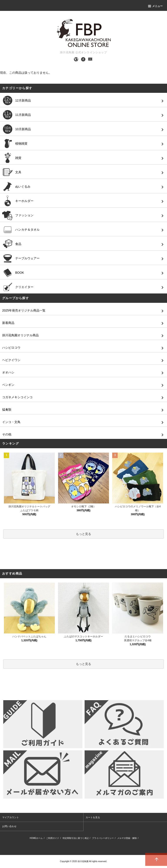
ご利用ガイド (53, 838)
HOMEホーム (36, 838)
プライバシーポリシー (103, 838)
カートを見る (93, 817)
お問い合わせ (9, 826)
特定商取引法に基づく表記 (76, 838)
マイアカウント (11, 817)
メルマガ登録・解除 (127, 838)
